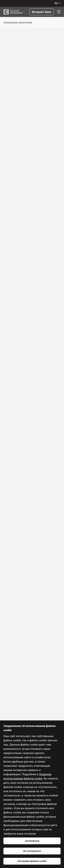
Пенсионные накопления (18, 23)
